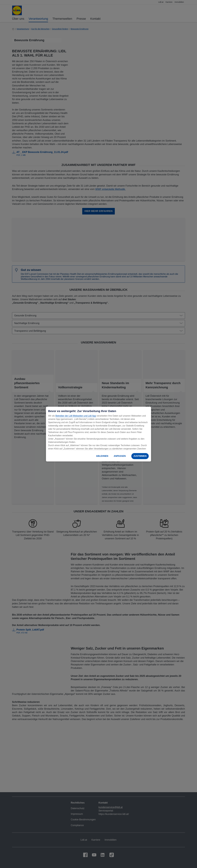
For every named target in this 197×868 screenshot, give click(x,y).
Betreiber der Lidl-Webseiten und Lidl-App (76, 416)
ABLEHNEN (102, 456)
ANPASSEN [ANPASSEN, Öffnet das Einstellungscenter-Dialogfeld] (120, 456)
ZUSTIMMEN (140, 456)
